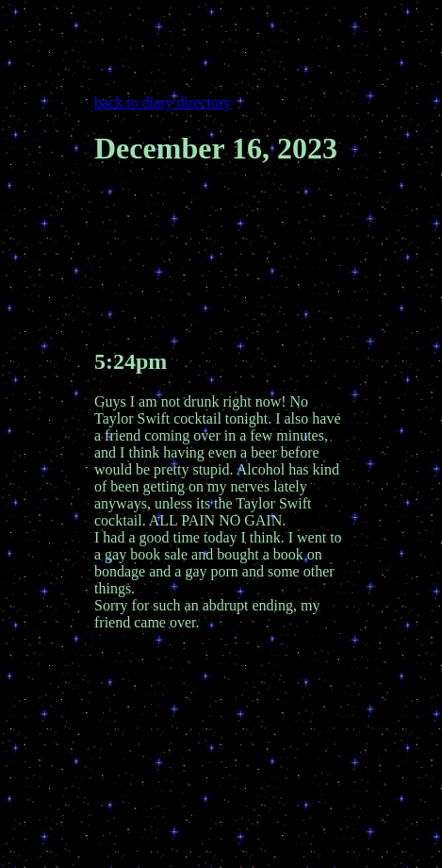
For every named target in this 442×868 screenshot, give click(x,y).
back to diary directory (163, 102)
